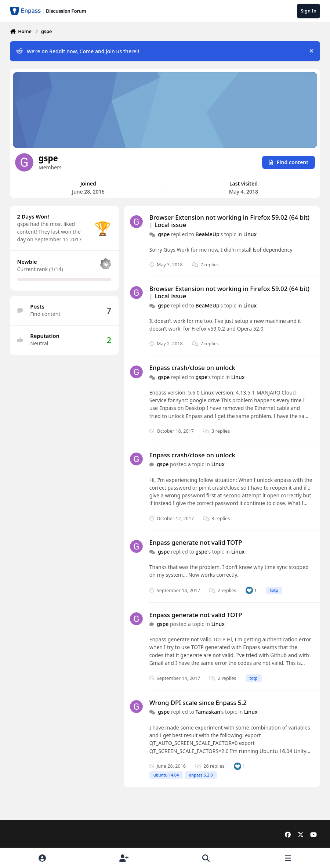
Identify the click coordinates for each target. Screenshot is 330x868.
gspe (164, 234)
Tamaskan (208, 712)
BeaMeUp (208, 234)
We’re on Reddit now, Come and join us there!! (78, 51)
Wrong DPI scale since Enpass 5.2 (198, 703)
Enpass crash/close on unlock (192, 368)
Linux (250, 234)
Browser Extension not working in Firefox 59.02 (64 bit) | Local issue (229, 221)
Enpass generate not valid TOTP (196, 542)
